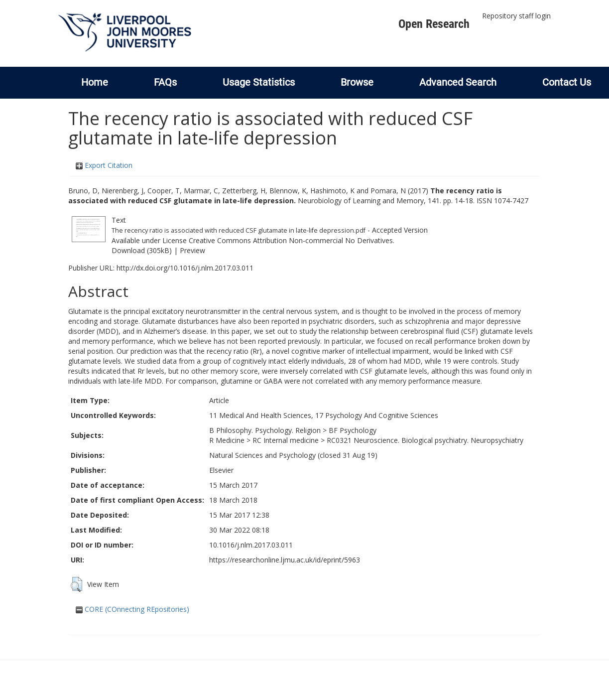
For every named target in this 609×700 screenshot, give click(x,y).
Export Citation (104, 165)
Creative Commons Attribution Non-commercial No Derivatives (291, 240)
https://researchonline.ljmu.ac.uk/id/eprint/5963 (285, 560)
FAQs (165, 82)
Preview (192, 250)
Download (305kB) (142, 250)
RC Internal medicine (286, 440)
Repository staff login (516, 16)
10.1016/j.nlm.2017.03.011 (251, 545)
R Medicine (227, 440)
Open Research (434, 24)
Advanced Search (458, 82)
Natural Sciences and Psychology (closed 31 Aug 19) (293, 455)
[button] (76, 584)
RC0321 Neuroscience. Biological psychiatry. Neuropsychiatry (425, 440)
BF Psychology (353, 430)
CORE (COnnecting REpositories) (132, 609)
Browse (357, 82)
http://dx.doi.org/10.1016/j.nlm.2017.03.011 (185, 268)
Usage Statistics (259, 82)
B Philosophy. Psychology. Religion (265, 430)
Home (95, 82)
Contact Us (567, 82)
